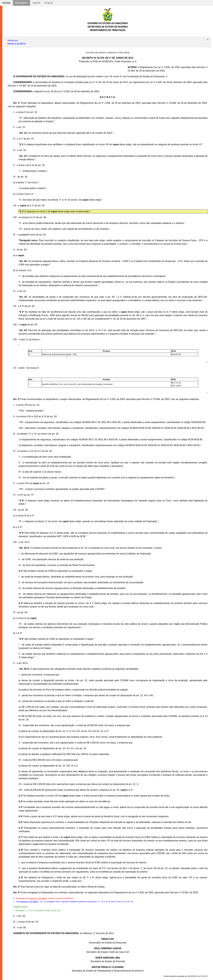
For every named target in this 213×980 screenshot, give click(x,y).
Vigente (36, 3)
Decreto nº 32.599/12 (17, 43)
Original (49, 3)
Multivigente (22, 3)
